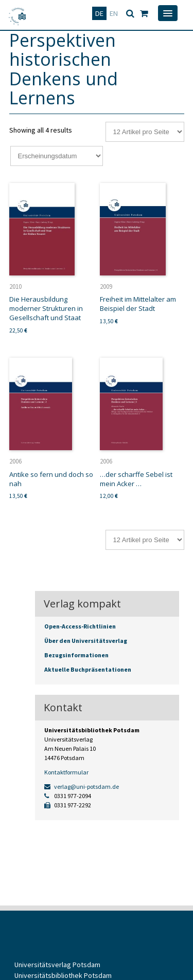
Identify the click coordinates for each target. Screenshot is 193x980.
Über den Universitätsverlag (86, 641)
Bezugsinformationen (76, 655)
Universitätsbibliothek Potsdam (63, 975)
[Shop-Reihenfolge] (57, 156)
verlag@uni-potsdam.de (82, 787)
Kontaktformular (66, 772)
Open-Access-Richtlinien (80, 626)
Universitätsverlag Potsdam (57, 965)
